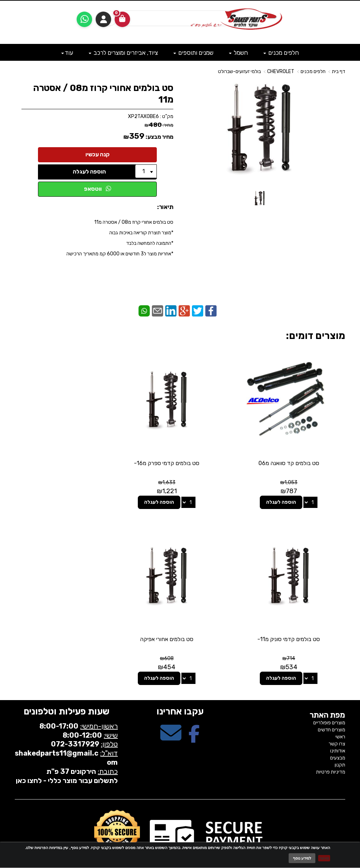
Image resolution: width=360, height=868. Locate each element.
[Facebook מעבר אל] (194, 719)
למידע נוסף (302, 858)
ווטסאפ (98, 189)
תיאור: (165, 207)
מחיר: (159, 125)
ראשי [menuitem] (340, 717)
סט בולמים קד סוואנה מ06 (294, 453)
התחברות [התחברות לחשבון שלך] (103, 19)
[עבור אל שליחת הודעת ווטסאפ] (84, 19)
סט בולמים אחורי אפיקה (294, 619)
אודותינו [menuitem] (338, 731)
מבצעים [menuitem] (338, 738)
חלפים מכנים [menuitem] (281, 53)
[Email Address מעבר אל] (171, 719)
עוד (67, 53)
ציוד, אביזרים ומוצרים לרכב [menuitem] (123, 53)
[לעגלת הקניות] (122, 19)
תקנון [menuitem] (340, 745)
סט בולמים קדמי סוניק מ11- (66, 453)
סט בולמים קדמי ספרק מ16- (180, 453)
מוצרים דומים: (316, 336)
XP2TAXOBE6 (143, 116)
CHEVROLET (281, 71)
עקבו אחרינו (180, 692)
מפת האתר (327, 696)
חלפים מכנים (313, 71)
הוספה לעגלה (89, 172)
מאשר (324, 858)
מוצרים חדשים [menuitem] (332, 710)
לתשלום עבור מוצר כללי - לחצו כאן (67, 761)
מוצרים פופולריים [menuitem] (329, 703)
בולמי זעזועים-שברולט (239, 71)
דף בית (339, 71)
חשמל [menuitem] (238, 53)
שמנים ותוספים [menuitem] (193, 53)
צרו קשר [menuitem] (337, 724)
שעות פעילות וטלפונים (66, 692)
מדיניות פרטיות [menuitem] (331, 752)
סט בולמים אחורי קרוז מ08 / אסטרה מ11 (103, 94)
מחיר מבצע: (159, 137)
